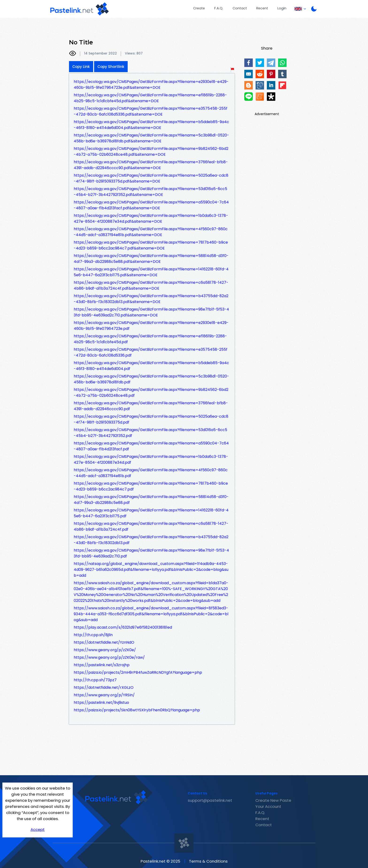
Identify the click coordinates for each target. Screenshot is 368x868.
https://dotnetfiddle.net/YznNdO (104, 642)
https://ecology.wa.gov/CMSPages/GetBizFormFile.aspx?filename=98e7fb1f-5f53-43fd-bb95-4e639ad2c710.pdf (151, 553)
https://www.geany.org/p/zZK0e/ (105, 650)
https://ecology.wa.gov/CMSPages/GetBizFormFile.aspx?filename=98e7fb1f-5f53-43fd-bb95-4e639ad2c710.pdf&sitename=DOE (151, 312)
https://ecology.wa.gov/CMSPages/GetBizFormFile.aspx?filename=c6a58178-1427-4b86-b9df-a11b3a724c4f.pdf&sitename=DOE (151, 285)
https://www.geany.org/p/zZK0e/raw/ (109, 657)
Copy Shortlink (111, 67)
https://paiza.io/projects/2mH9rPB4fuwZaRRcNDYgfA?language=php (138, 672)
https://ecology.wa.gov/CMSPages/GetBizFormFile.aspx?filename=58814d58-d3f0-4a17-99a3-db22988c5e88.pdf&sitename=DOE (151, 259)
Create (199, 8)
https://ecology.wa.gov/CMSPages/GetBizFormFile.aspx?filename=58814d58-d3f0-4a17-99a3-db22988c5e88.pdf (151, 500)
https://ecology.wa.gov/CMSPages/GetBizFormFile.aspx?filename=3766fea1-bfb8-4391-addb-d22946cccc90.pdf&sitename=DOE (151, 165)
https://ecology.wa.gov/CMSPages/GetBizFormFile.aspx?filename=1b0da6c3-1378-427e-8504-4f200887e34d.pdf (151, 459)
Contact (240, 8)
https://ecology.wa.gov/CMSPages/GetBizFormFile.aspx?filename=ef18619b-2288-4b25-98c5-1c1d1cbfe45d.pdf (150, 339)
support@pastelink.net (210, 800)
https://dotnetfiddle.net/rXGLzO (104, 687)
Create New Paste (273, 800)
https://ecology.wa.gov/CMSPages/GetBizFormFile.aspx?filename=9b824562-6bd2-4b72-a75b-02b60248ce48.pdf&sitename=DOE (151, 152)
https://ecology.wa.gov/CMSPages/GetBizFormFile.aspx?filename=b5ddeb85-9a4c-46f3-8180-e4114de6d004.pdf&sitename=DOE (151, 125)
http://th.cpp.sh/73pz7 (95, 680)
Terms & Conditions (208, 861)
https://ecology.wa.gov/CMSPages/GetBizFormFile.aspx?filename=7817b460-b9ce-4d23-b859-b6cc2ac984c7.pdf (151, 486)
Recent (262, 8)
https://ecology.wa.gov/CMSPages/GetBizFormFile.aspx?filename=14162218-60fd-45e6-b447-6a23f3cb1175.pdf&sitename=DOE (151, 272)
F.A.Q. (219, 8)
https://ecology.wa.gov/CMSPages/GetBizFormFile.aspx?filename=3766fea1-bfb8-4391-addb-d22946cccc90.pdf (151, 406)
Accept (38, 829)
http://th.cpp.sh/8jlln (93, 635)
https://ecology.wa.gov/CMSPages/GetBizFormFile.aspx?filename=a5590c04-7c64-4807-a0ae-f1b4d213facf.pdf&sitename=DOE (151, 205)
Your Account (268, 806)
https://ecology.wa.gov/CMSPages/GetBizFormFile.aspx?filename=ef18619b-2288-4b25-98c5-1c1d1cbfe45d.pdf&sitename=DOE (150, 98)
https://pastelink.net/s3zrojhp (102, 665)
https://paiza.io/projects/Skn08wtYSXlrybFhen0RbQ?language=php (137, 710)
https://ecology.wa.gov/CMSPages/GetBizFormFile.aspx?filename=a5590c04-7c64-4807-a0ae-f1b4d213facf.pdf (151, 446)
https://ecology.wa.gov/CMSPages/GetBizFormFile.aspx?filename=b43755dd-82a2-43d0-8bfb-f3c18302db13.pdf (151, 540)
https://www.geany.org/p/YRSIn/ (104, 695)
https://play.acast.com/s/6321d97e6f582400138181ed (123, 627)
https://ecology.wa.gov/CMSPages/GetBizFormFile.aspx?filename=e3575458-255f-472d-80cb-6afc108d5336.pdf (151, 352)
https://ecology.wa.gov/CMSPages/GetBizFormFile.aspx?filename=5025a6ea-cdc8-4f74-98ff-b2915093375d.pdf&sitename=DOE (151, 178)
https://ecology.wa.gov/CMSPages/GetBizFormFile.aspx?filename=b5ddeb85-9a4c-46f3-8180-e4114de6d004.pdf (151, 366)
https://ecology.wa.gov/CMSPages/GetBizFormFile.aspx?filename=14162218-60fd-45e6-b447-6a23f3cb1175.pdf (151, 513)
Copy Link (81, 67)
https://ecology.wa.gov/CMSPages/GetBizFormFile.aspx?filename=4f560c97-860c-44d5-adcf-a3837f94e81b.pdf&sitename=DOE (151, 232)
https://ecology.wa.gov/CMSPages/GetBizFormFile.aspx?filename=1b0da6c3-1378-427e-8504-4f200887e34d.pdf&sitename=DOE (151, 218)
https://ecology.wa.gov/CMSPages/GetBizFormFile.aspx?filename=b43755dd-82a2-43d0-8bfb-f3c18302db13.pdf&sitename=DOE (151, 299)
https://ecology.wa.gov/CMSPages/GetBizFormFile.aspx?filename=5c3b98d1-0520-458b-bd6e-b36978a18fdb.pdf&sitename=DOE (151, 138)
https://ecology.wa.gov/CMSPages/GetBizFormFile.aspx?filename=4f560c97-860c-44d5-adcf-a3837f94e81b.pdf (151, 473)
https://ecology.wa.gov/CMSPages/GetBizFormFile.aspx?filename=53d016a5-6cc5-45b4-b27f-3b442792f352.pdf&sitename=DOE (150, 192)
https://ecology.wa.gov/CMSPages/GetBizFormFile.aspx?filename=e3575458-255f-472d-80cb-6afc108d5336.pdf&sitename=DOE (151, 111)
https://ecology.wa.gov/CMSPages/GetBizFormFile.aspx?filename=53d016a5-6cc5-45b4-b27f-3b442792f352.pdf (150, 433)
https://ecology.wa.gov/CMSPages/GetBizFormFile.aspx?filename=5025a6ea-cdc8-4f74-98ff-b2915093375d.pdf (151, 419)
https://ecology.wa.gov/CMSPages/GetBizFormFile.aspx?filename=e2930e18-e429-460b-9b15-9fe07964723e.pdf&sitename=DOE (151, 85)
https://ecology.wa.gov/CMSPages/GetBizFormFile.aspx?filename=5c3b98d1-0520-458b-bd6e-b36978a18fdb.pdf (151, 379)
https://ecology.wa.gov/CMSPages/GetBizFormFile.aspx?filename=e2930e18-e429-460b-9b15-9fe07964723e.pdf (151, 326)
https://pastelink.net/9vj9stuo (101, 703)
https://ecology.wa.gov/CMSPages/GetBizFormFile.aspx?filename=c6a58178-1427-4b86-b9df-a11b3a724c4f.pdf (151, 526)
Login (282, 8)
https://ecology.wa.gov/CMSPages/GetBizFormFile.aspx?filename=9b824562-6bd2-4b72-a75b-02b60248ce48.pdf (151, 393)
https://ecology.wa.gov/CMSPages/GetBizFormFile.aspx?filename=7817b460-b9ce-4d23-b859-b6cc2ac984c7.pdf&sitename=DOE (151, 245)
